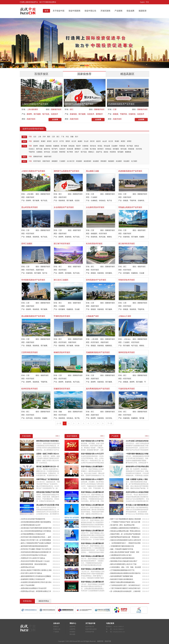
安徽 (72, 137)
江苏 (115, 109)
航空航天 (101, 149)
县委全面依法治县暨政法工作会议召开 (34, 588)
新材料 (36, 146)
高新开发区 (31, 119)
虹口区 (74, 141)
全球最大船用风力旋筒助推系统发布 (122, 558)
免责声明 (72, 627)
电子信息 (84, 152)
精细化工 (91, 152)
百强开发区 (41, 74)
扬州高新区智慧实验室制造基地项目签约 (34, 546)
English (142, 2)
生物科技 (85, 146)
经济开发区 (37, 161)
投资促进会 (27, 601)
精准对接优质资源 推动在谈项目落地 (34, 564)
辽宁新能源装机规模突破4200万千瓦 (122, 570)
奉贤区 (123, 141)
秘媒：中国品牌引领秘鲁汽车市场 (122, 549)
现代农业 (93, 146)
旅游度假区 (88, 161)
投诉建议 (72, 632)
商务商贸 (62, 152)
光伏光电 (139, 149)
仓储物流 (39, 152)
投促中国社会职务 (91, 629)
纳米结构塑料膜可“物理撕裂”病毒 (122, 576)
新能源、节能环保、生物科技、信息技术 (129, 114)
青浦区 (117, 141)
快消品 (100, 146)
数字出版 (39, 149)
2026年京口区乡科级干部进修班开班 (33, 519)
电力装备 (93, 149)
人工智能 (85, 149)
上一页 (59, 423)
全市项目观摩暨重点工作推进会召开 (33, 534)
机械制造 (56, 146)
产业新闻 (118, 11)
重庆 (49, 137)
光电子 (77, 152)
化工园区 (134, 161)
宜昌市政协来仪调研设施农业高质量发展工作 (36, 552)
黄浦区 (43, 141)
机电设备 (72, 146)
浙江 (72, 109)
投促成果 (131, 11)
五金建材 (114, 146)
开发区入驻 (57, 629)
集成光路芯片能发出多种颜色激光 (122, 579)
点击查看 (55, 120)
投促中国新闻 (74, 11)
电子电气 (55, 149)
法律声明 (72, 629)
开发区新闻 (105, 11)
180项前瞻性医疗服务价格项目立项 (122, 546)
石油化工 (32, 149)
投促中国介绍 (90, 627)
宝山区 (86, 141)
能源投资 (143, 11)
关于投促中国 (59, 11)
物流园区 (111, 161)
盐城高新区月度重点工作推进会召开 (33, 579)
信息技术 (62, 149)
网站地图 (72, 634)
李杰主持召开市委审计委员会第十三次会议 (35, 561)
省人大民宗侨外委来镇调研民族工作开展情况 (36, 531)
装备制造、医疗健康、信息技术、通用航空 (86, 114)
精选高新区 (127, 74)
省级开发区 (48, 157)
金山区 (105, 141)
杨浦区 (80, 141)
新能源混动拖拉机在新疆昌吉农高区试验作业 (125, 573)
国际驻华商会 (44, 601)
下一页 (110, 423)
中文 (148, 2)
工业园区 (62, 161)
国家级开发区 (56, 109)
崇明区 (129, 141)
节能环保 (32, 152)
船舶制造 (128, 152)
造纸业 (137, 146)
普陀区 (68, 141)
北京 (35, 137)
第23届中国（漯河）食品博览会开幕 (122, 525)
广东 (63, 137)
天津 (44, 137)
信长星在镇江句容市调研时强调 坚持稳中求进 (36, 528)
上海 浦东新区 (32, 109)
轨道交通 (70, 149)
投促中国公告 (90, 11)
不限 (30, 137)
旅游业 (106, 152)
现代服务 (120, 152)
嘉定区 (99, 141)
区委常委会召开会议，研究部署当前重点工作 (36, 591)
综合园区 (127, 161)
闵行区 (92, 141)
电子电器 (130, 146)
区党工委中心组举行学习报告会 (31, 573)
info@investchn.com (119, 632)
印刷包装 (122, 146)
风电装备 (131, 149)
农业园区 (119, 161)
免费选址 (56, 627)
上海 (39, 137)
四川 (77, 137)
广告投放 (56, 632)
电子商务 (70, 152)
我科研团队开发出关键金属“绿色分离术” (124, 561)
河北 (67, 137)
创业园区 (96, 161)
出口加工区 (71, 161)
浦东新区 (36, 141)
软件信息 (47, 152)
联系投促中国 (90, 632)
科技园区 (79, 161)
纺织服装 (116, 149)
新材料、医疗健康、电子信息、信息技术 (42, 114)
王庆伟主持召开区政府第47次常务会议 (34, 555)
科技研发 (113, 152)
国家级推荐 (84, 74)
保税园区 (55, 161)
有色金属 (107, 146)
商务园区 (104, 161)
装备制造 (49, 146)
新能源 (42, 146)
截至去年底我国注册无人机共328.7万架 (123, 564)
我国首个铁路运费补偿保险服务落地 (122, 582)
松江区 (111, 141)
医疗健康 (64, 146)
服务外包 (47, 149)
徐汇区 (56, 141)
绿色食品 (108, 149)
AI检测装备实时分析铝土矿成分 (121, 555)
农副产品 (99, 152)
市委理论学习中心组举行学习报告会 (33, 558)
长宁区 (62, 141)
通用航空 (78, 149)
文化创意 (55, 152)
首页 (46, 11)
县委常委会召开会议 (28, 567)
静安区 (49, 141)
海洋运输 (124, 149)
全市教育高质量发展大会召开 (31, 525)
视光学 (78, 146)
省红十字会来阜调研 (28, 585)
